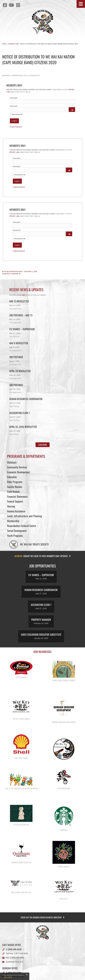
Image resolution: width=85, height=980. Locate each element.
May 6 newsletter (19, 343)
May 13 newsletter (19, 301)
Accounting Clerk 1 (20, 413)
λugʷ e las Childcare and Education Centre (21, 803)
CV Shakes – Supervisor (22, 329)
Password (14, 106)
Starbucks (64, 849)
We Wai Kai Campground (64, 777)
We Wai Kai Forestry (21, 843)
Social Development (17, 531)
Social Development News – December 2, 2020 (20, 271)
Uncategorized (34, 75)
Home (4, 44)
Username (14, 98)
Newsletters (14, 434)
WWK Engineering (64, 803)
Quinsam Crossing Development (64, 727)
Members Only (13, 44)
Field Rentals (13, 492)
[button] (81, 4)
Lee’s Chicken (21, 677)
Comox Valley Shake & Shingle (64, 680)
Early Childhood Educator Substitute (41, 635)
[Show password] (72, 110)
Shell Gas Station (21, 767)
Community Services (17, 467)
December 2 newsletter (11, 274)
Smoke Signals (64, 890)
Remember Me (16, 114)
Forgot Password (16, 127)
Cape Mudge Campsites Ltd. (21, 921)
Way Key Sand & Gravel (21, 723)
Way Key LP (64, 927)
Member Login (15, 152)
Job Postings (15, 337)
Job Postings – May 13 (21, 315)
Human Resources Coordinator (26, 399)
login (23, 295)
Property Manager (41, 620)
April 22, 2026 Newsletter (23, 427)
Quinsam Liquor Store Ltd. (21, 886)
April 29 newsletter (20, 371)
